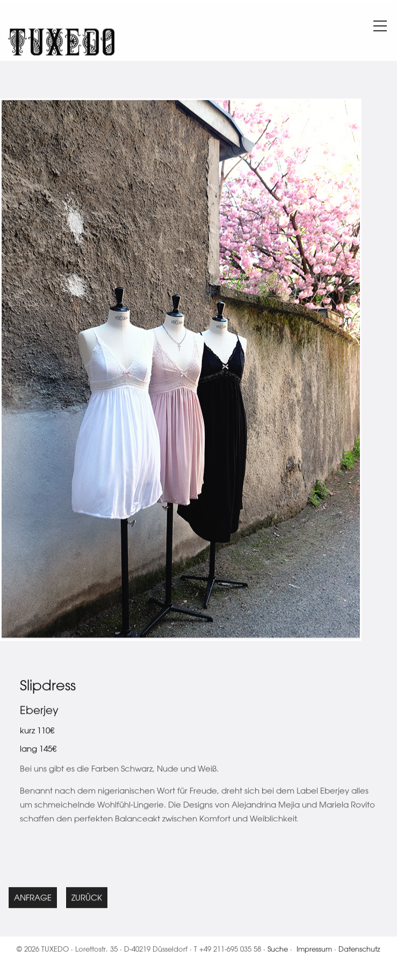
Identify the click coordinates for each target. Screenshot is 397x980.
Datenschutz (359, 951)
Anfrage (33, 900)
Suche (278, 951)
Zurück (87, 900)
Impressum (314, 951)
